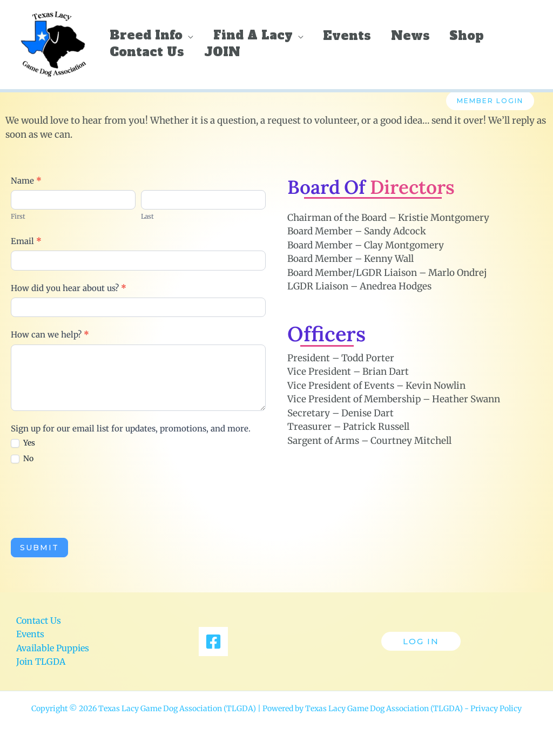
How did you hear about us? (69, 288)
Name (26, 181)
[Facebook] (213, 642)
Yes (23, 443)
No (22, 458)
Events (30, 634)
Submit (39, 548)
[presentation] (93, 501)
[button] (187, 33)
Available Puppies (53, 648)
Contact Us (39, 620)
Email (26, 241)
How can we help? (50, 335)
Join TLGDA (41, 661)
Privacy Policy (496, 708)
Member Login (490, 101)
